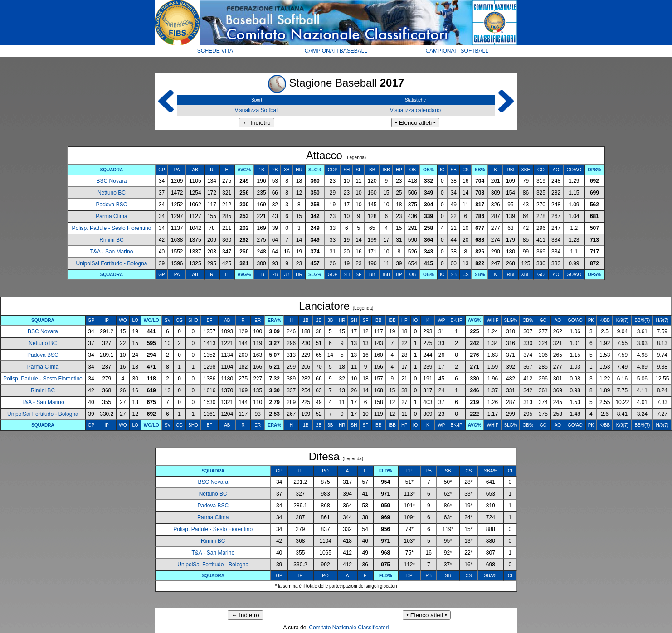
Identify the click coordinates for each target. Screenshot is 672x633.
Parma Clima (111, 216)
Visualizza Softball (256, 110)
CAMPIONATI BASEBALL (336, 51)
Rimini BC (111, 240)
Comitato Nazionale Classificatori (349, 628)
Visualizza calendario (416, 110)
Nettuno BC (112, 193)
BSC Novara (112, 181)
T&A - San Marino (112, 252)
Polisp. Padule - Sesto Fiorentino (112, 228)
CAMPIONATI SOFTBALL (457, 51)
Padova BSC (112, 205)
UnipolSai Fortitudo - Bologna (112, 263)
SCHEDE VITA (215, 51)
